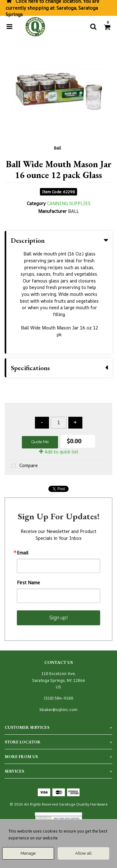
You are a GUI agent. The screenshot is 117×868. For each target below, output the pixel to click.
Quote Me (40, 442)
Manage (28, 853)
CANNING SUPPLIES (69, 203)
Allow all (83, 853)
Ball (58, 148)
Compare (23, 466)
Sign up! (58, 618)
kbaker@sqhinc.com (58, 710)
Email (23, 553)
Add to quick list (59, 452)
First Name (28, 583)
